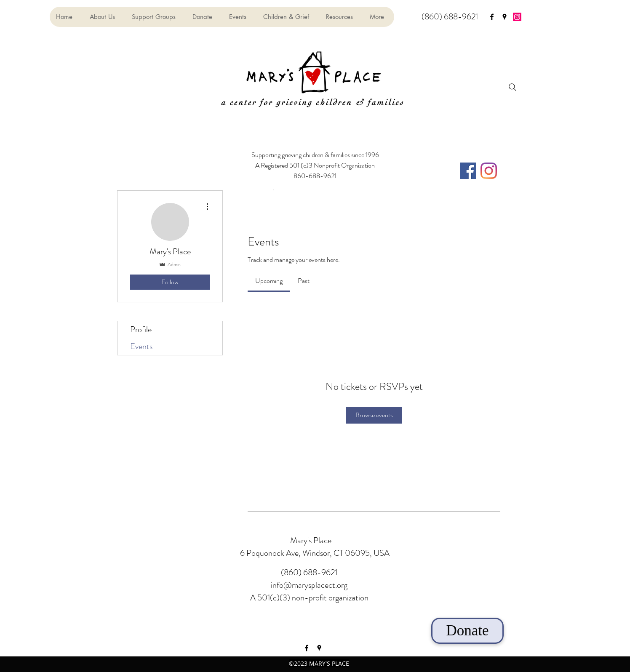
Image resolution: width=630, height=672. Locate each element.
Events (141, 346)
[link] (269, 281)
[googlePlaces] (505, 17)
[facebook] (492, 17)
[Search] (513, 87)
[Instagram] (517, 17)
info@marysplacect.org (309, 585)
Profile (141, 329)
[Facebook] (468, 171)
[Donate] (467, 631)
